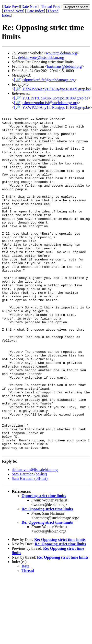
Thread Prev (51, 7)
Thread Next (13, 11)
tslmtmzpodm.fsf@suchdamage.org (50, 103)
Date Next (29, 7)
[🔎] (18, 80)
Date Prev (11, 7)
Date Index (35, 11)
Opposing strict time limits (44, 563)
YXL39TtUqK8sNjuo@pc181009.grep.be (55, 98)
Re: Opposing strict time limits (47, 576)
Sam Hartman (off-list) (30, 546)
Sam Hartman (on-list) (29, 541)
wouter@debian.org (61, 53)
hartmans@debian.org (64, 66)
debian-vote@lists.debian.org (41, 57)
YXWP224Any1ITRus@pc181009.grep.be (56, 89)
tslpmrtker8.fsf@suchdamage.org (49, 80)
